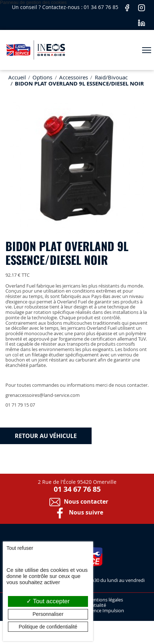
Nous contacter (77, 501)
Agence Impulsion (105, 611)
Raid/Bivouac (111, 77)
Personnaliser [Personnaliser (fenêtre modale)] (48, 614)
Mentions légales (105, 600)
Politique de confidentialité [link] (48, 627)
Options (42, 77)
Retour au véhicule (46, 436)
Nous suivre (77, 512)
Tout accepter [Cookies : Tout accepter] (48, 601)
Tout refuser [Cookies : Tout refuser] (20, 548)
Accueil (17, 77)
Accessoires (74, 77)
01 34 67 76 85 (102, 7)
